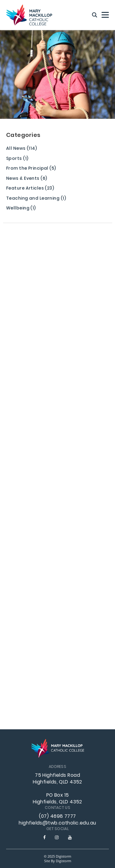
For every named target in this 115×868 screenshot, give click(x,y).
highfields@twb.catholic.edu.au (57, 823)
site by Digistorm (58, 861)
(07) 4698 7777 (57, 817)
